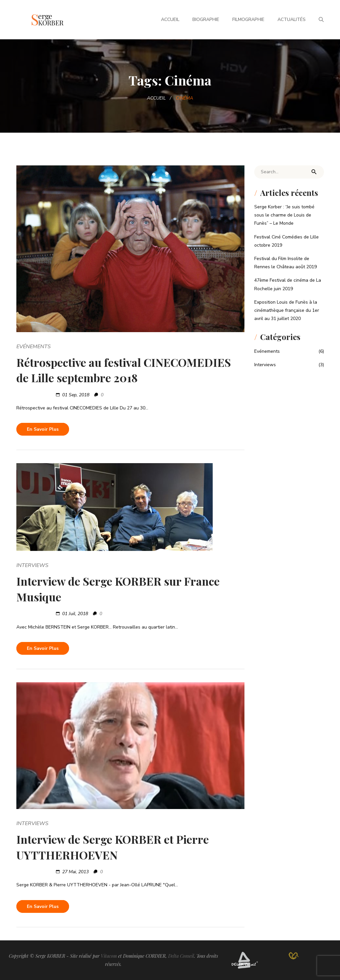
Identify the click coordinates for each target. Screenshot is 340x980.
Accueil (170, 19)
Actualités (292, 19)
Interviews (32, 565)
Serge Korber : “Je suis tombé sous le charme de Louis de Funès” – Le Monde (284, 215)
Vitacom (109, 956)
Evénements (34, 347)
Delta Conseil (181, 956)
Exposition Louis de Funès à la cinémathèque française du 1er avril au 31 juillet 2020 (287, 310)
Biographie (206, 19)
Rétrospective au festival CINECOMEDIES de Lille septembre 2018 (124, 370)
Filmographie (248, 19)
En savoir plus (43, 429)
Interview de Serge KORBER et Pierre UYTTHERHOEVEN (113, 847)
